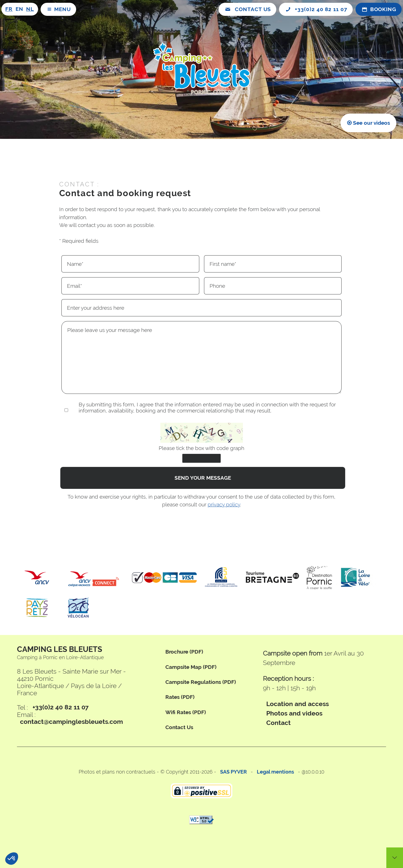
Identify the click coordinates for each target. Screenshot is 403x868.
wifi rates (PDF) (186, 712)
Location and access (298, 704)
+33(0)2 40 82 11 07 (61, 707)
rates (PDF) (180, 697)
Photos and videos (294, 713)
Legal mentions (275, 772)
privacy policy (224, 504)
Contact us (179, 727)
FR (9, 9)
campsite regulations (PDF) (201, 682)
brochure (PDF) (184, 652)
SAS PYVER (233, 772)
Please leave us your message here (201, 357)
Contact (278, 723)
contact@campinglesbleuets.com (71, 722)
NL (30, 9)
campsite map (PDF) (191, 667)
